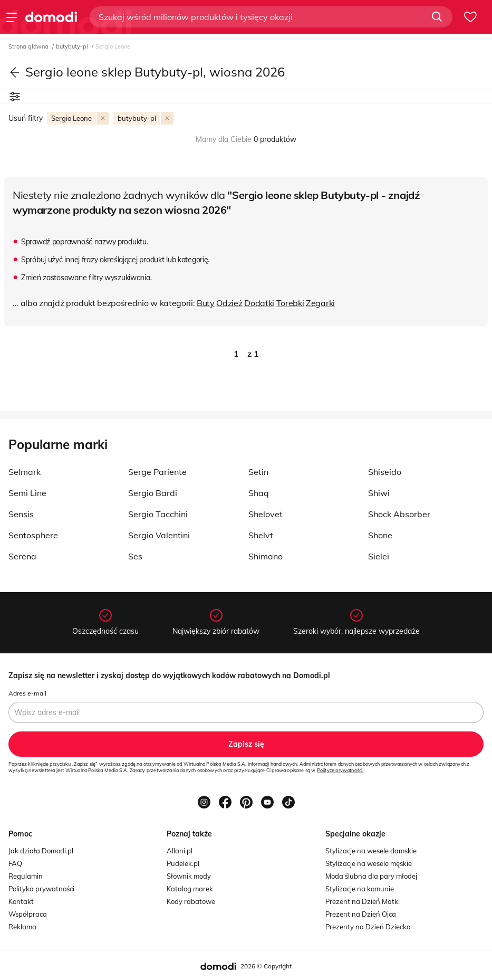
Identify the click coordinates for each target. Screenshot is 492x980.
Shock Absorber (399, 514)
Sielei (379, 556)
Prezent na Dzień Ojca (361, 914)
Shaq (259, 493)
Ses (135, 556)
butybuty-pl (73, 46)
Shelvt (261, 535)
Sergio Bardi (153, 493)
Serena (22, 556)
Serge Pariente (157, 472)
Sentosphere (33, 535)
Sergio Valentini (159, 535)
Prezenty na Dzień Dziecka (368, 927)
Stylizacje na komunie (360, 889)
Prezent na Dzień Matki (363, 901)
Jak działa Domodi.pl (41, 851)
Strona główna (29, 46)
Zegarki (320, 303)
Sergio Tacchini (158, 514)
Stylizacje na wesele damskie (371, 851)
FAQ (15, 863)
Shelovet (266, 514)
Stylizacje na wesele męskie (369, 863)
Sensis (21, 514)
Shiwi (379, 493)
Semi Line (27, 493)
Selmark (25, 472)
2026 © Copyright (266, 966)
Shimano (266, 556)
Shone (380, 535)
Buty (206, 303)
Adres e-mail (27, 693)
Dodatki (259, 303)
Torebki (290, 303)
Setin (258, 472)
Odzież (229, 303)
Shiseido (385, 472)
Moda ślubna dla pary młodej (371, 876)
